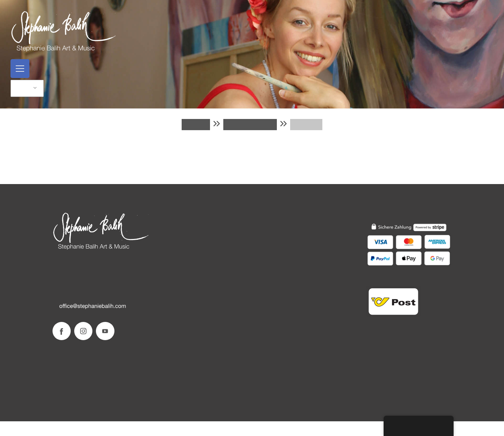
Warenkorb (250, 125)
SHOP (262, 226)
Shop (196, 125)
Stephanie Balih (171, 226)
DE (23, 88)
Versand (264, 235)
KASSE (306, 125)
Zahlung (264, 244)
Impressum (166, 245)
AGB (261, 254)
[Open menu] (20, 69)
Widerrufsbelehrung (277, 272)
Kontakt (163, 235)
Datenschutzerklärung (279, 263)
